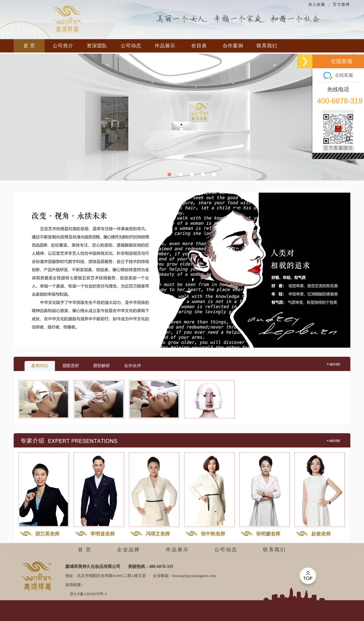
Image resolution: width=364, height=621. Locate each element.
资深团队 (97, 46)
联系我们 (267, 46)
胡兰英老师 (47, 534)
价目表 (199, 46)
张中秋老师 (213, 534)
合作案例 (233, 46)
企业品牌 (129, 550)
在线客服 (338, 75)
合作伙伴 (133, 366)
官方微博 (341, 4)
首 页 (29, 46)
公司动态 (131, 46)
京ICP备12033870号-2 (88, 594)
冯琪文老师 (158, 534)
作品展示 (165, 46)
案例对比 (40, 366)
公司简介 (63, 46)
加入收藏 (317, 4)
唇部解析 (102, 366)
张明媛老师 (268, 534)
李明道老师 (103, 534)
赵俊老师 (321, 534)
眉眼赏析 (71, 366)
